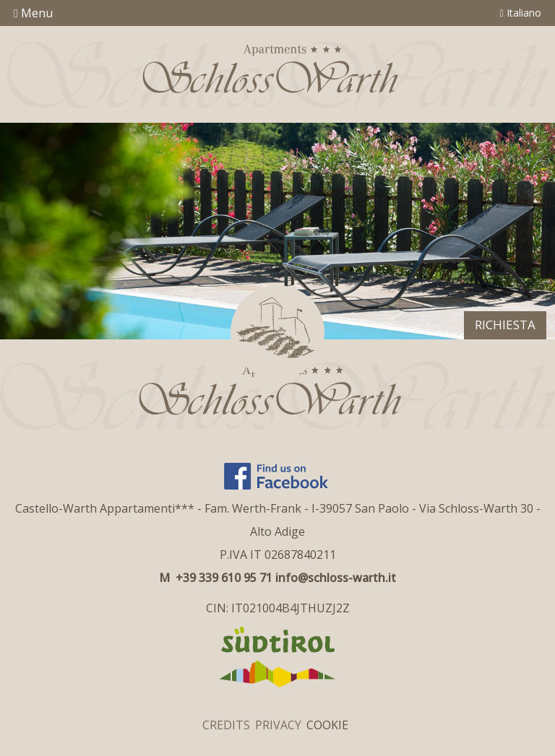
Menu (33, 13)
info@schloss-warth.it (336, 578)
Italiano (521, 13)
